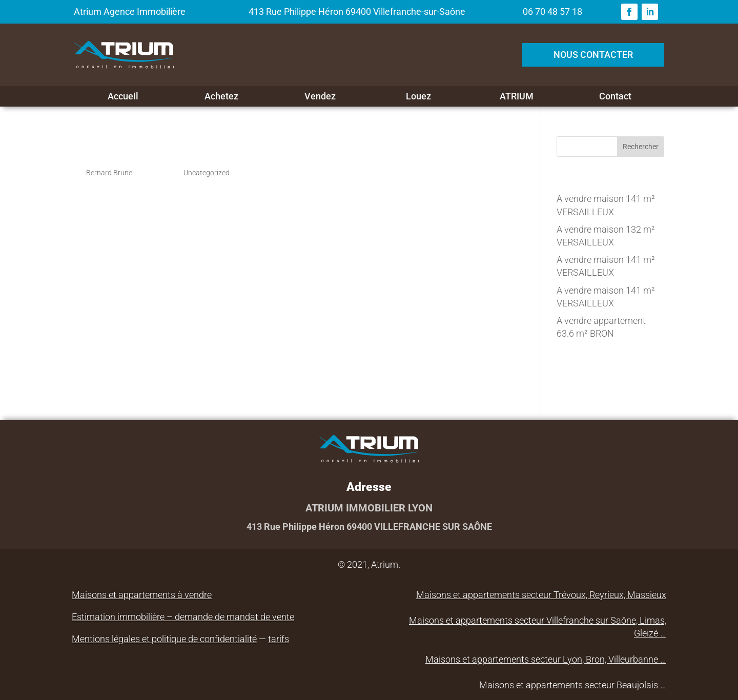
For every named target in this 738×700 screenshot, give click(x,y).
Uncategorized (207, 173)
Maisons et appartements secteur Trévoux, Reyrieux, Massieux (541, 595)
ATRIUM (517, 96)
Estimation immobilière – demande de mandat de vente (183, 617)
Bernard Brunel (110, 173)
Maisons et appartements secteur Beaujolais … (573, 685)
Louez (418, 96)
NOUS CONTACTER (593, 55)
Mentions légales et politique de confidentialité (164, 639)
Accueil (123, 96)
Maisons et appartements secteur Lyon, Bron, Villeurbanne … (546, 659)
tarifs (279, 639)
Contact (615, 96)
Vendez (320, 96)
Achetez (221, 96)
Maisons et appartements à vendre (142, 595)
